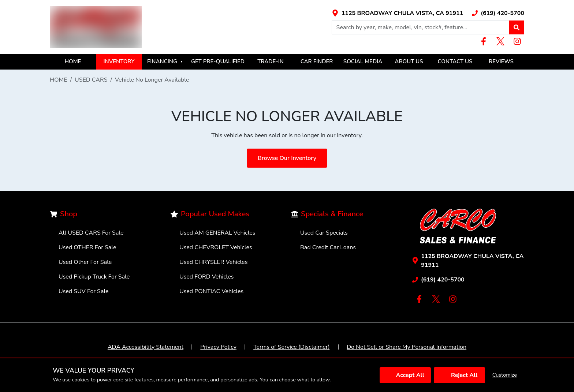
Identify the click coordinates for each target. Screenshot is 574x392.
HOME (73, 61)
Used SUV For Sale (84, 291)
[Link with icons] (398, 13)
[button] (517, 27)
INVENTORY (119, 61)
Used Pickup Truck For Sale (94, 277)
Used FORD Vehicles (206, 277)
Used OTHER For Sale (87, 247)
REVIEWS (501, 61)
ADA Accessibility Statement (146, 347)
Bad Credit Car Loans (328, 247)
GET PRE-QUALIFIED (218, 61)
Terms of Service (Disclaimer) (292, 347)
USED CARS (91, 80)
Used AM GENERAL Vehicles (217, 233)
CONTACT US (455, 61)
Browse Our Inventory (287, 158)
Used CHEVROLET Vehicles (216, 247)
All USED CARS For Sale (91, 233)
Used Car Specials (324, 233)
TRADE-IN (271, 61)
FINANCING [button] (165, 61)
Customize (505, 375)
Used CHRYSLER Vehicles (213, 262)
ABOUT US (409, 61)
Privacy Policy (218, 347)
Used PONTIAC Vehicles (211, 291)
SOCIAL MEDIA (363, 61)
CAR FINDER (317, 61)
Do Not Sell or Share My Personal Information (407, 347)
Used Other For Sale (85, 262)
